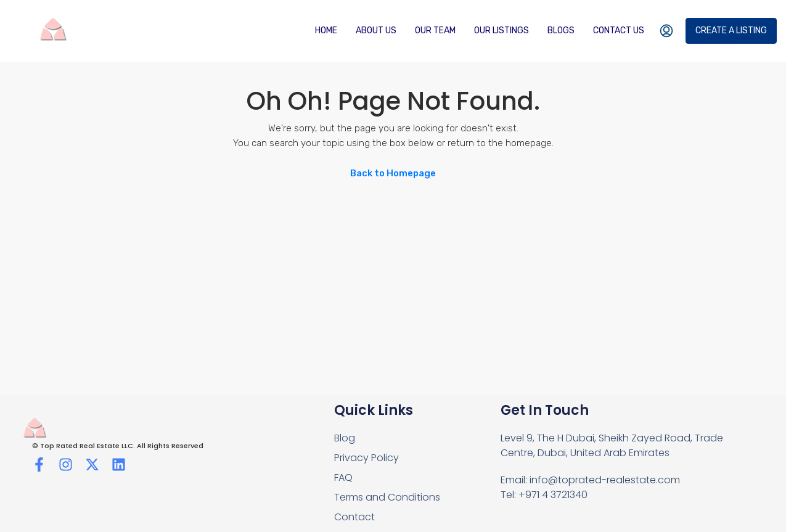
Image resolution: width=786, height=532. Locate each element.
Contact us (619, 31)
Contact (354, 517)
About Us (376, 31)
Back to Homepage (393, 173)
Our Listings (501, 31)
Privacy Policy (366, 458)
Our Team (435, 31)
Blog (345, 438)
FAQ (343, 477)
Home (326, 31)
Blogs (561, 31)
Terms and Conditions (387, 497)
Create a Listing (731, 31)
